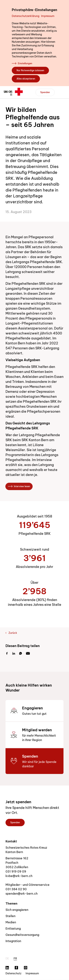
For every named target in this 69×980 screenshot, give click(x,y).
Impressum (48, 16)
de (7, 958)
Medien (11, 922)
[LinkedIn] (14, 654)
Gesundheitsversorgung (22, 935)
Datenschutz (13, 973)
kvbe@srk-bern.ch (19, 876)
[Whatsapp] (21, 654)
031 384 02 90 (16, 889)
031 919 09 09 (16, 871)
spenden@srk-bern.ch (22, 894)
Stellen (10, 916)
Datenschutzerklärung (26, 16)
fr (15, 958)
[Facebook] (7, 654)
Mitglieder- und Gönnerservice (28, 885)
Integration (13, 941)
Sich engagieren (17, 910)
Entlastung (13, 928)
